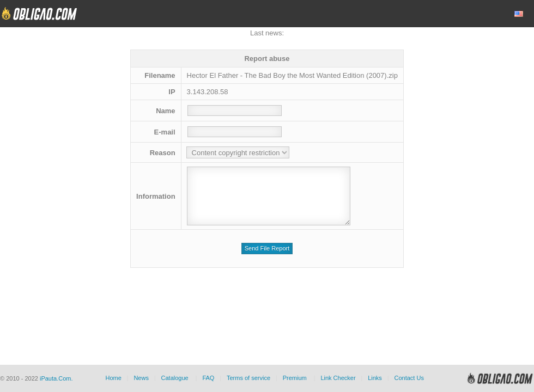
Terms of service (248, 378)
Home (113, 378)
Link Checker (338, 378)
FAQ (208, 378)
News (141, 378)
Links (375, 378)
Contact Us (409, 378)
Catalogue (175, 378)
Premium (295, 378)
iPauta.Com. (56, 378)
